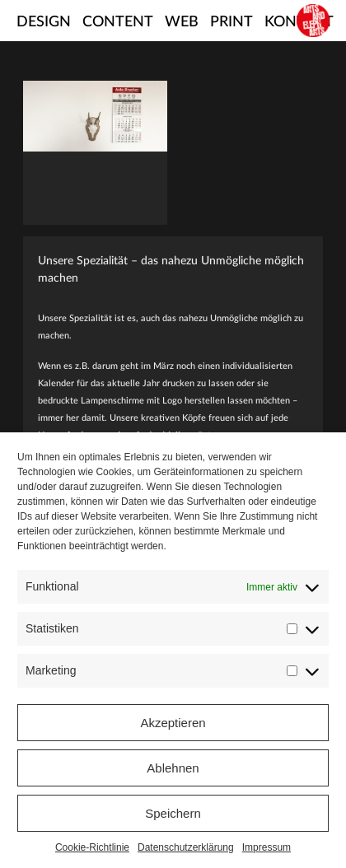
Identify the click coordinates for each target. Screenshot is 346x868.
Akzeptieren (173, 723)
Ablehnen (173, 768)
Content (118, 22)
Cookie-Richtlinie (92, 847)
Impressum (267, 847)
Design (44, 22)
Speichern (173, 813)
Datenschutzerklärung (186, 847)
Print (231, 22)
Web (182, 22)
